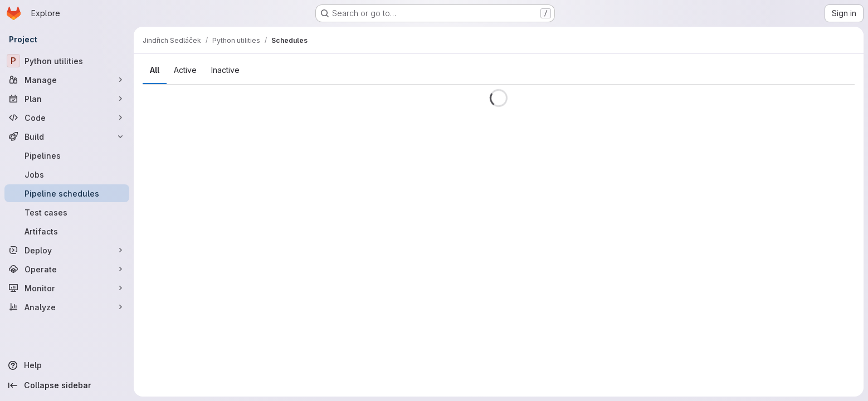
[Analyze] (67, 307)
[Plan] (67, 99)
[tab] (155, 70)
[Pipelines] (67, 155)
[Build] (67, 136)
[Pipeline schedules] (67, 193)
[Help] (67, 365)
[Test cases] (67, 212)
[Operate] (67, 269)
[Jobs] (67, 174)
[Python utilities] (67, 61)
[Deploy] (67, 250)
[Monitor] (67, 288)
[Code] (67, 118)
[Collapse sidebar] (67, 385)
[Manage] (67, 80)
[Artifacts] (67, 231)
